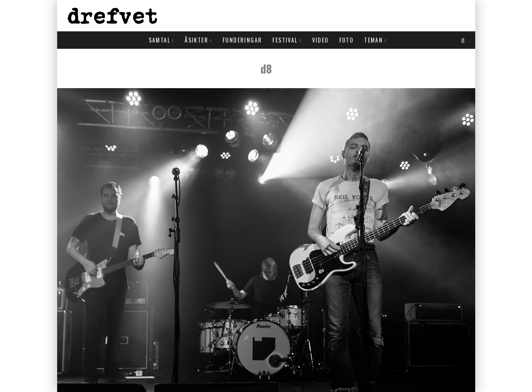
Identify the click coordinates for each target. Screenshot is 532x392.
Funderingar (242, 40)
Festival (285, 40)
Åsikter (196, 40)
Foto (347, 40)
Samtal (160, 40)
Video (321, 40)
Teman (373, 40)
